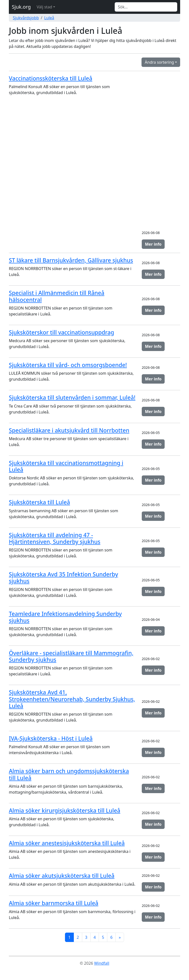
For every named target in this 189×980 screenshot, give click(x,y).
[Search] (146, 7)
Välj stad (44, 7)
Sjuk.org (21, 7)
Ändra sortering (159, 62)
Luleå (49, 18)
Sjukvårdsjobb (26, 18)
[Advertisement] (161, 152)
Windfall (102, 963)
